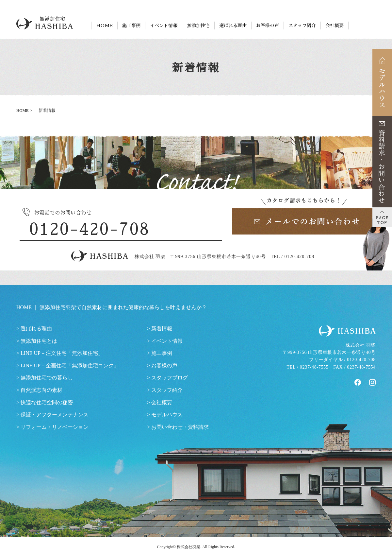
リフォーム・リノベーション (55, 427)
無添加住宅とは (39, 341)
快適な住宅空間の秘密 (47, 402)
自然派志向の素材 (41, 390)
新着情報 (162, 329)
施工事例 (131, 26)
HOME (104, 26)
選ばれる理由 (233, 26)
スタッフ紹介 (302, 26)
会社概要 (335, 26)
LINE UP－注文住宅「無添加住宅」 (62, 353)
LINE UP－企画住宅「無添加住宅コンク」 (70, 366)
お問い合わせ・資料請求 (180, 427)
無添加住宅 (198, 26)
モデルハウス (167, 415)
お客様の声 (268, 26)
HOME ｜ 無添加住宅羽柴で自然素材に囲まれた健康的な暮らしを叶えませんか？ (112, 307)
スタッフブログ (170, 378)
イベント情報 (164, 26)
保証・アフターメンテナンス (55, 415)
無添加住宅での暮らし (47, 378)
